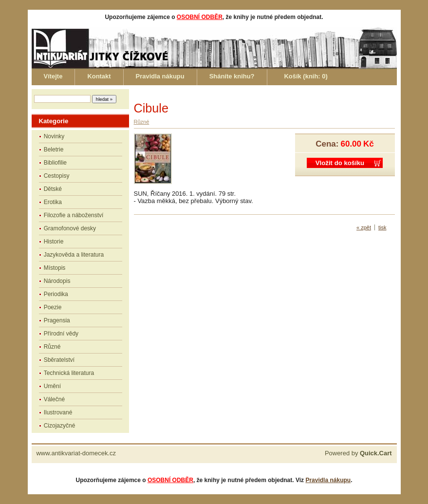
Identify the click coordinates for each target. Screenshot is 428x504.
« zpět (364, 227)
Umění (52, 386)
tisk (382, 227)
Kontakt (99, 76)
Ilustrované (58, 412)
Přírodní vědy (61, 334)
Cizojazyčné (60, 426)
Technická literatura (69, 373)
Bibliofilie (55, 163)
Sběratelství (59, 360)
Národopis (57, 281)
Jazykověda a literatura (74, 255)
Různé (52, 347)
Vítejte (53, 76)
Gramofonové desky (70, 228)
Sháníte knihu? (232, 76)
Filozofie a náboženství (74, 215)
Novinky (54, 136)
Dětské (53, 189)
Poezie (53, 307)
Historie (54, 242)
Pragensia (57, 320)
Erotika (53, 202)
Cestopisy (57, 176)
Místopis (55, 268)
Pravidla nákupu (160, 76)
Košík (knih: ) (306, 76)
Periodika (56, 294)
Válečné (54, 399)
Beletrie (54, 149)
